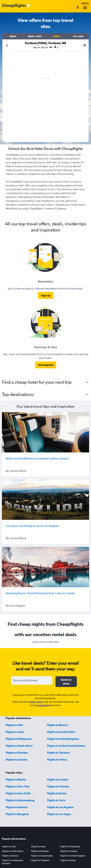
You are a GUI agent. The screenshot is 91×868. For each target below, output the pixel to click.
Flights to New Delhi (18, 793)
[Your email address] (32, 680)
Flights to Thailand (58, 753)
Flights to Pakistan (17, 753)
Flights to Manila (16, 780)
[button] (13, 36)
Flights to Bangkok (17, 814)
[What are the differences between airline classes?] (45, 432)
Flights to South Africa (19, 746)
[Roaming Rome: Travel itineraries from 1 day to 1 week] (45, 567)
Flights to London (58, 780)
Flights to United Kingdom (63, 739)
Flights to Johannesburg (20, 800)
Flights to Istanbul (17, 807)
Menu (85, 6)
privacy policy (36, 702)
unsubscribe (44, 705)
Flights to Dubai (57, 793)
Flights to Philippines (19, 739)
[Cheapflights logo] (14, 6)
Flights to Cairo (56, 800)
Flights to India (15, 732)
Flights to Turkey (57, 760)
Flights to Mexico (57, 725)
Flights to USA (14, 725)
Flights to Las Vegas (59, 814)
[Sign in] (78, 7)
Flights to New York (18, 786)
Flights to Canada (16, 760)
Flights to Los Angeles (60, 807)
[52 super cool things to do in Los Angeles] (45, 500)
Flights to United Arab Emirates (66, 746)
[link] (46, 295)
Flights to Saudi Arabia (61, 732)
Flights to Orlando (58, 786)
